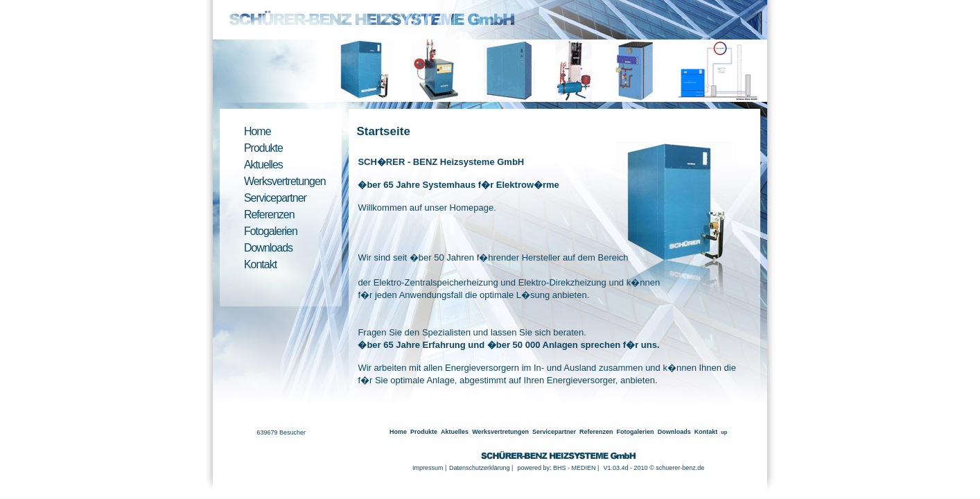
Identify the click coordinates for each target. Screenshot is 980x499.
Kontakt (260, 264)
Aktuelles (263, 165)
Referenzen (269, 215)
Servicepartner (275, 198)
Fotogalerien (271, 231)
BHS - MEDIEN (575, 468)
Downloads (268, 248)
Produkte (263, 148)
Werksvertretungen (285, 181)
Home (257, 131)
